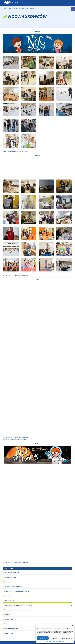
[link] (73, 9)
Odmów (55, 638)
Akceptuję (43, 638)
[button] (72, 626)
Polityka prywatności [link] (60, 641)
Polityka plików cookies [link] (50, 641)
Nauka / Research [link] (19, 8)
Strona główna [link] (7, 8)
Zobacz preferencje (67, 638)
